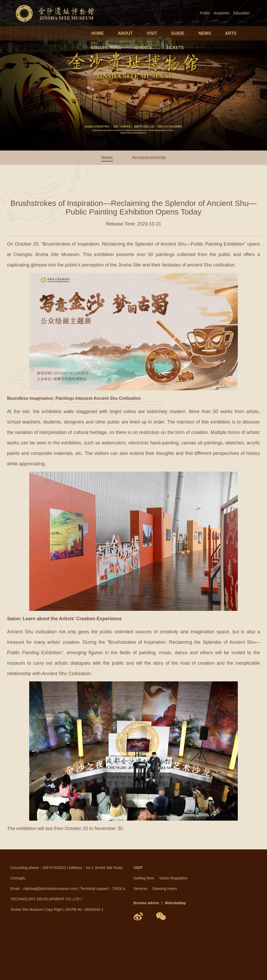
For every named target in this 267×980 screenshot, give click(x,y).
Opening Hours (165, 889)
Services (141, 889)
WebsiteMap (175, 903)
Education (241, 13)
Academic (222, 13)
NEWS (205, 33)
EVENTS (144, 48)
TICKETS (175, 48)
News (107, 158)
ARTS (231, 33)
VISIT (152, 33)
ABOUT (125, 33)
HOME (98, 33)
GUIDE (178, 33)
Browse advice (146, 903)
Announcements (149, 158)
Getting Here (144, 878)
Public (205, 13)
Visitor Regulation (173, 878)
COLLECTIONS (106, 48)
